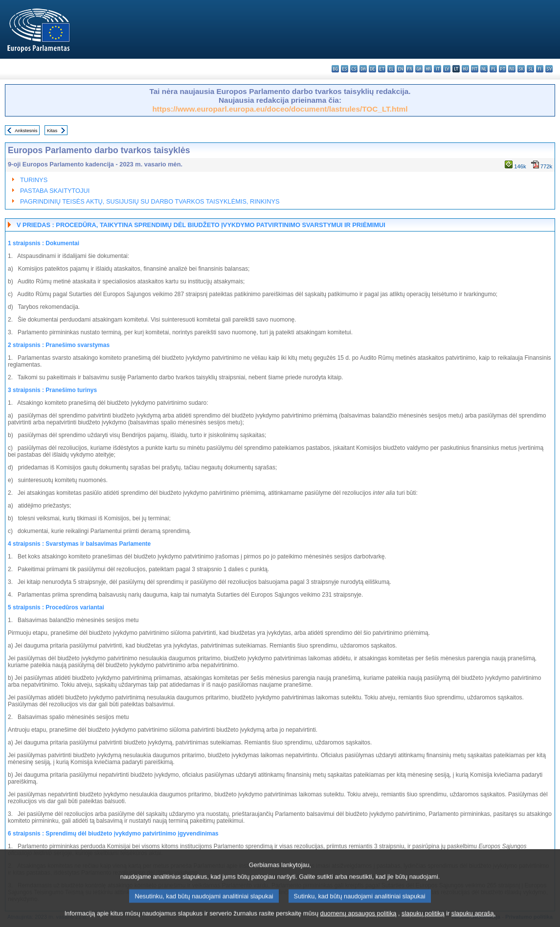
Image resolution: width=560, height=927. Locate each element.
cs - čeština (354, 69)
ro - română (512, 69)
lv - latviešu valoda (447, 69)
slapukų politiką (423, 918)
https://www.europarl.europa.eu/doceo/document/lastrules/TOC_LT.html (280, 109)
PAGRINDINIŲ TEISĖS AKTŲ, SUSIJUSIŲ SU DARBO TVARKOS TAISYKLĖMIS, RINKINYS (150, 201)
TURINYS (34, 180)
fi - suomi (540, 69)
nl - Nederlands (484, 69)
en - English (400, 69)
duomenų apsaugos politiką (358, 918)
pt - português (503, 69)
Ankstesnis (26, 130)
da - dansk (363, 69)
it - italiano (437, 69)
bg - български (335, 69)
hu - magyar (465, 69)
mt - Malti (475, 69)
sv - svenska (549, 69)
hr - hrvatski (428, 69)
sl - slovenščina (530, 69)
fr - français (410, 69)
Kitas (52, 130)
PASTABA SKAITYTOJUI (55, 191)
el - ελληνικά (391, 69)
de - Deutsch (372, 69)
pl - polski (493, 69)
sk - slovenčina (521, 69)
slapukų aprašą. (473, 918)
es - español (345, 69)
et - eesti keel (382, 69)
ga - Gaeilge (419, 69)
